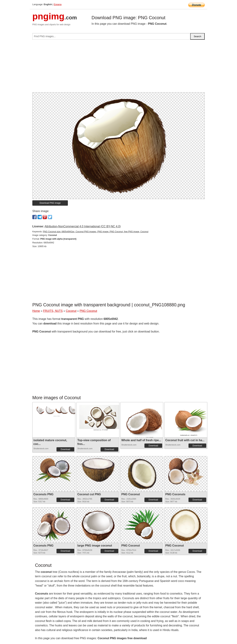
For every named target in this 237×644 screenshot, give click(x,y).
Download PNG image (50, 203)
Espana (58, 4)
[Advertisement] (118, 67)
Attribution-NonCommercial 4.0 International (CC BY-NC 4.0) (83, 226)
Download (65, 449)
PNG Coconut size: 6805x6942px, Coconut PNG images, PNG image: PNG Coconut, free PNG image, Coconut (96, 232)
